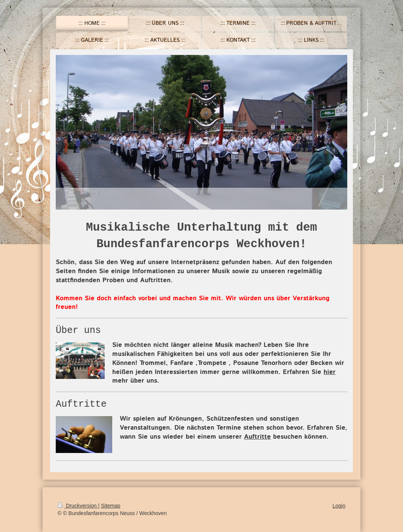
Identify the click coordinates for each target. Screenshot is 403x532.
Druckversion (78, 506)
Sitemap (111, 506)
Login (339, 506)
